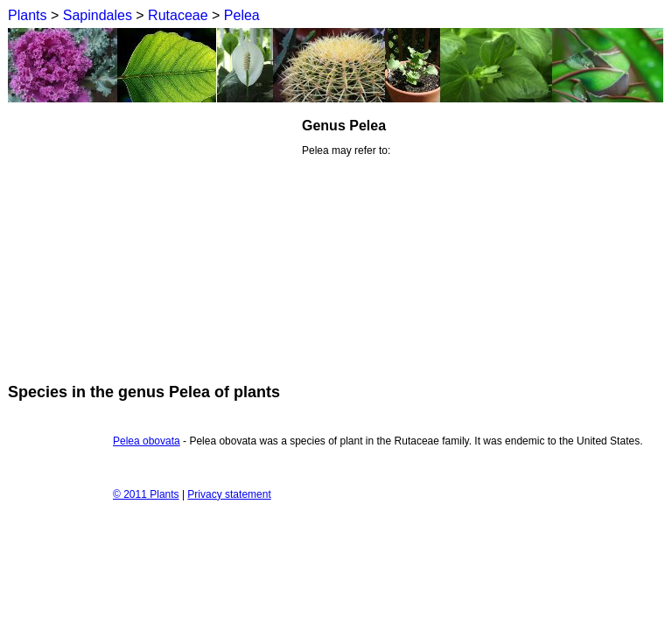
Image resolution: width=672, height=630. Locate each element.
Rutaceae (178, 15)
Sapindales (98, 15)
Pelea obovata (147, 441)
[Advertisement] (155, 240)
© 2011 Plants (146, 494)
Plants (27, 15)
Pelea (242, 15)
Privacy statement (229, 494)
